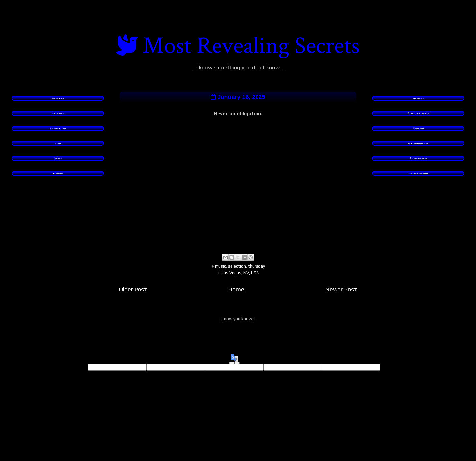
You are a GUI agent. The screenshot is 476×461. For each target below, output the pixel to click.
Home (236, 297)
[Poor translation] (237, 370)
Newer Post (341, 297)
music (220, 273)
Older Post (133, 297)
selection (237, 273)
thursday (257, 273)
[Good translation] (232, 370)
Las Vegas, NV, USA (240, 280)
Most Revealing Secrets (251, 46)
